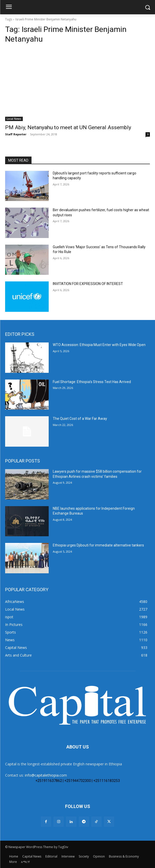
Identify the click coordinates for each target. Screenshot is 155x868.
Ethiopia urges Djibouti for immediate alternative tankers (98, 545)
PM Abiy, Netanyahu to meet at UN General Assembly (68, 127)
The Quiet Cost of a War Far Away (80, 419)
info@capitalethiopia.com (46, 775)
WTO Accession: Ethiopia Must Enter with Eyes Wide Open (99, 345)
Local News (14, 119)
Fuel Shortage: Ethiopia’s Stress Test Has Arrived (92, 382)
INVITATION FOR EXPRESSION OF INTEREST (88, 284)
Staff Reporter (16, 134)
